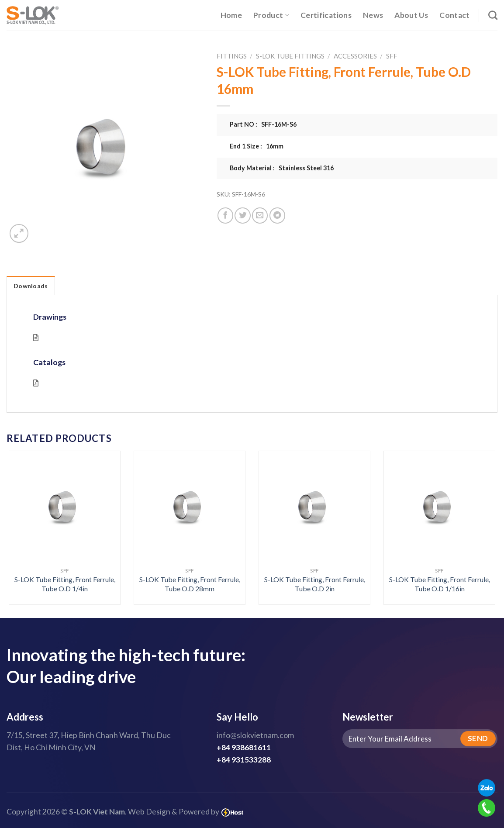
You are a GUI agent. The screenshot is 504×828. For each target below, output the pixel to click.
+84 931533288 (244, 760)
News (373, 15)
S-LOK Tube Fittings (290, 56)
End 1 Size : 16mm (257, 146)
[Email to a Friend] (260, 215)
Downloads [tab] (31, 286)
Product (271, 15)
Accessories (355, 56)
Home (231, 15)
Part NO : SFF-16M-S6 (263, 124)
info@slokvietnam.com (255, 735)
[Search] (493, 15)
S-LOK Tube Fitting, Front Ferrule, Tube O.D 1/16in (440, 584)
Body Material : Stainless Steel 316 (282, 168)
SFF (392, 56)
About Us (411, 15)
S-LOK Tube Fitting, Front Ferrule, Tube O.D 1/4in (65, 584)
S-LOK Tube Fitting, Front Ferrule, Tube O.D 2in (315, 584)
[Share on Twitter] (242, 215)
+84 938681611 (244, 747)
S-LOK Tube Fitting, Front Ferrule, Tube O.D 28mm (190, 584)
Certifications (326, 15)
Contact (454, 15)
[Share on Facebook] (225, 215)
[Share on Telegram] (277, 215)
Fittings (232, 56)
